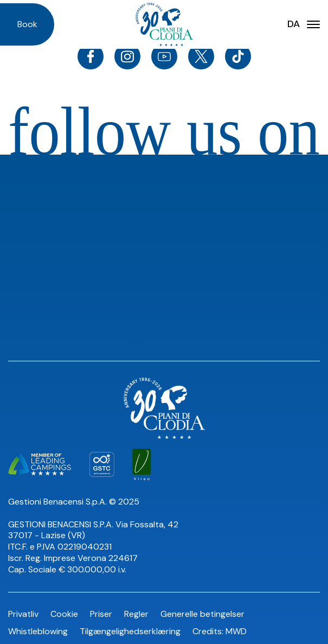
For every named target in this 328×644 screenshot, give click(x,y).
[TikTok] (238, 56)
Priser (101, 614)
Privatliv (23, 614)
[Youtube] (164, 56)
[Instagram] (127, 56)
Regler (136, 614)
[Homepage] (164, 24)
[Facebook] (91, 56)
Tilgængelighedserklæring (130, 631)
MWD (236, 631)
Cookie (64, 614)
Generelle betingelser (202, 614)
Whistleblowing (38, 631)
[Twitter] (201, 56)
